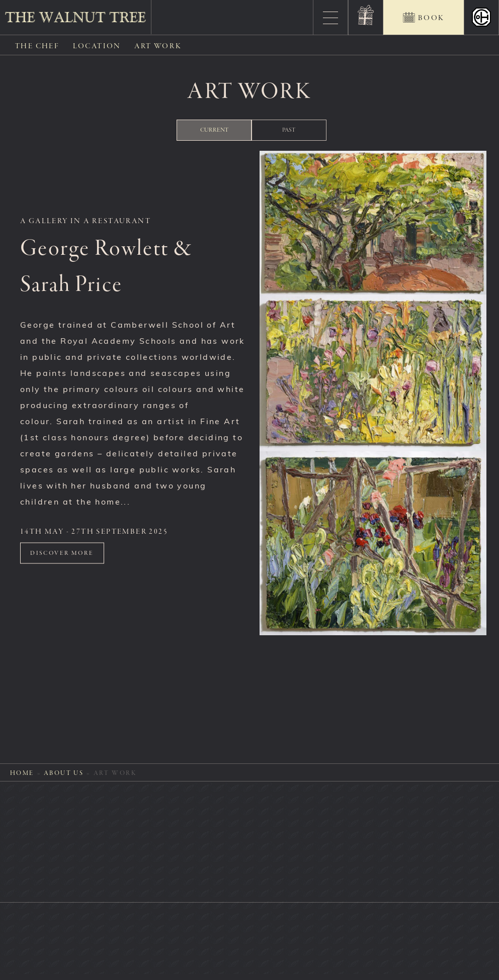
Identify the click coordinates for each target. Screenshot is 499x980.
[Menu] (330, 18)
